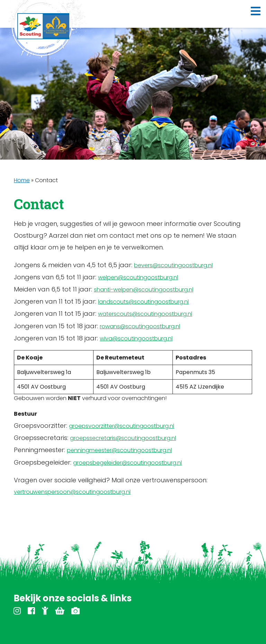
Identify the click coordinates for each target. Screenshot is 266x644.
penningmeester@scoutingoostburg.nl (119, 450)
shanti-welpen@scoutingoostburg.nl (144, 290)
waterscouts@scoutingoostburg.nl (145, 314)
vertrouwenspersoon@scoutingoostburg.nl (72, 492)
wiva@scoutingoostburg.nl (136, 338)
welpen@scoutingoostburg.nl (138, 277)
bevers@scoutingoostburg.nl (173, 265)
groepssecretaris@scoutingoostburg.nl (123, 438)
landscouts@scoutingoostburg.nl (143, 302)
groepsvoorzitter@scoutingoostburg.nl (122, 426)
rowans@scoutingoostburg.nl (140, 326)
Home (22, 180)
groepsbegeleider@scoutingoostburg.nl (127, 463)
